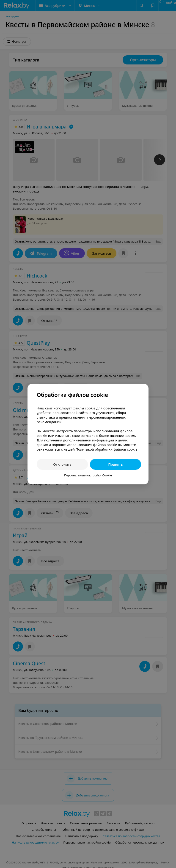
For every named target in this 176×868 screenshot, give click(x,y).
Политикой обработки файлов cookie (107, 449)
